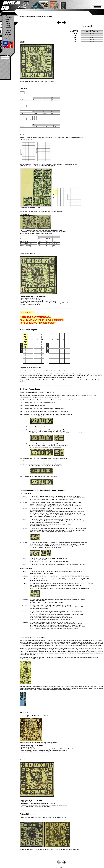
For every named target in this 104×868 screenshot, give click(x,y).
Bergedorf (43, 17)
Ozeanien (8, 31)
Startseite (8, 16)
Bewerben (8, 34)
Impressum (8, 38)
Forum (8, 33)
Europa (8, 23)
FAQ (8, 36)
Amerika (8, 27)
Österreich (8, 19)
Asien (8, 29)
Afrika (8, 25)
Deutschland (8, 18)
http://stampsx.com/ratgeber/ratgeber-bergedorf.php (42, 743)
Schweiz (8, 21)
